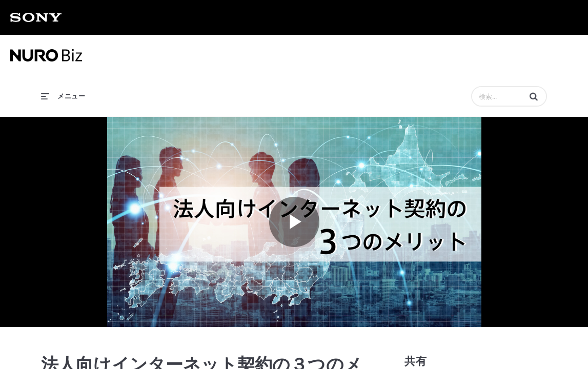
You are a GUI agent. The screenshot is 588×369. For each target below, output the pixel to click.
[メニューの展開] (63, 95)
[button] (534, 96)
